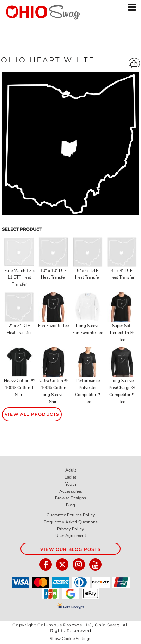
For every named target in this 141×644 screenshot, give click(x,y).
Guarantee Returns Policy (71, 515)
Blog (70, 505)
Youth (71, 484)
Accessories (71, 491)
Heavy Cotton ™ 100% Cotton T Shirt (19, 388)
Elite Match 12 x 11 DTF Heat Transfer (19, 278)
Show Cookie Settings (70, 639)
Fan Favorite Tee (53, 326)
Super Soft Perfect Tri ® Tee (122, 333)
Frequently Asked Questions (71, 522)
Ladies (71, 477)
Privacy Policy (70, 529)
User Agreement (71, 536)
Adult (71, 470)
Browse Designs (70, 498)
